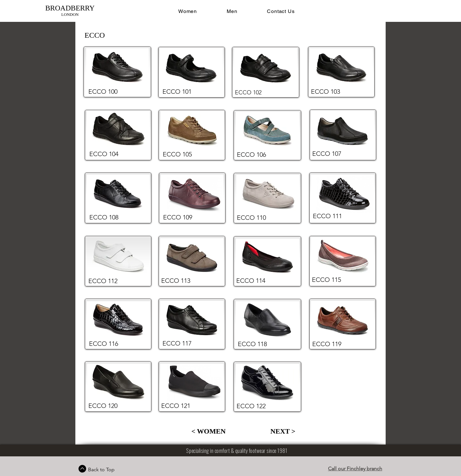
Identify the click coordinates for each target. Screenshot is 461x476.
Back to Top (101, 470)
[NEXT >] (283, 431)
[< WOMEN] (208, 431)
